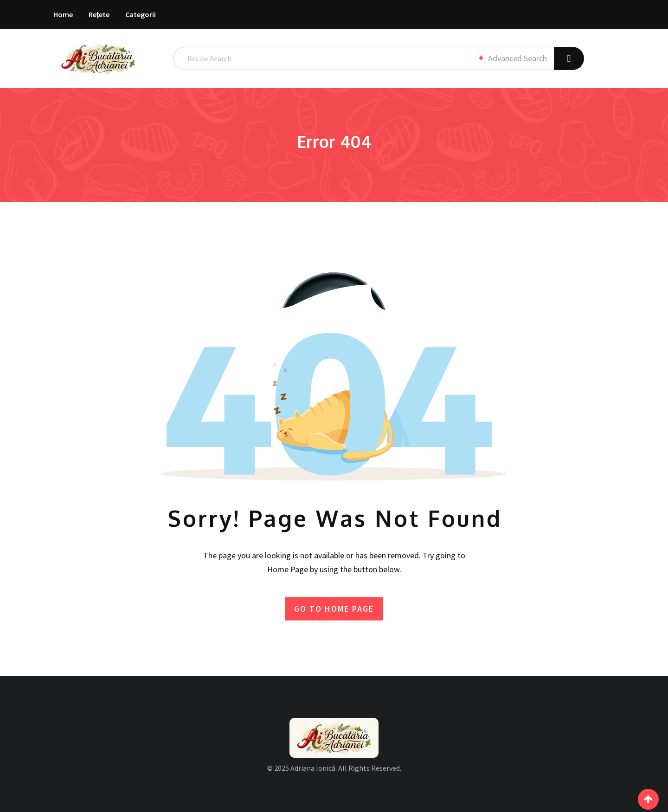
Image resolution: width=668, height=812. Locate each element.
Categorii (141, 14)
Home (63, 14)
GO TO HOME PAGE (334, 609)
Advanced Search (512, 58)
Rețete (99, 14)
